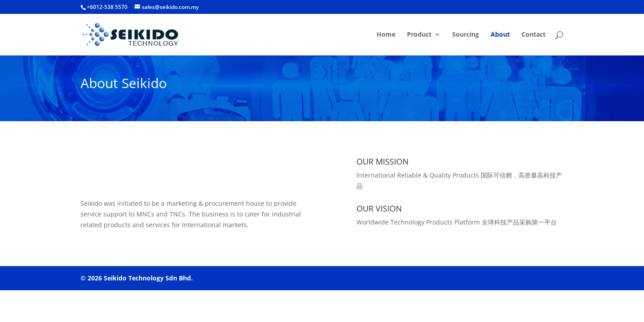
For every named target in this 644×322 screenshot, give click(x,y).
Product (419, 35)
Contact (534, 35)
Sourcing (466, 35)
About (500, 35)
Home (386, 35)
